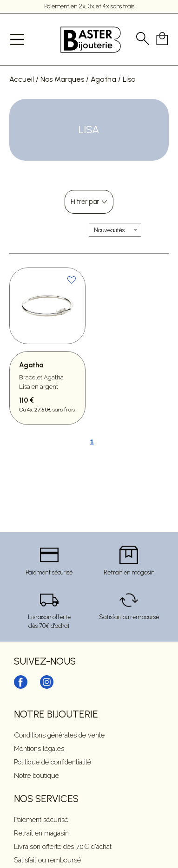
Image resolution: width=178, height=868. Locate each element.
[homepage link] (91, 39)
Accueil (22, 79)
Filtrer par (85, 202)
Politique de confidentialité (53, 762)
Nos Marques (62, 79)
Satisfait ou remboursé (47, 860)
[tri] (115, 230)
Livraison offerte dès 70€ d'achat (63, 846)
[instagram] (47, 687)
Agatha (103, 79)
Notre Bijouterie (56, 714)
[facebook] (21, 687)
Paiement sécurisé (41, 819)
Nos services (46, 799)
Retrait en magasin (41, 833)
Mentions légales (39, 748)
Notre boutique (36, 775)
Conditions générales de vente (59, 735)
